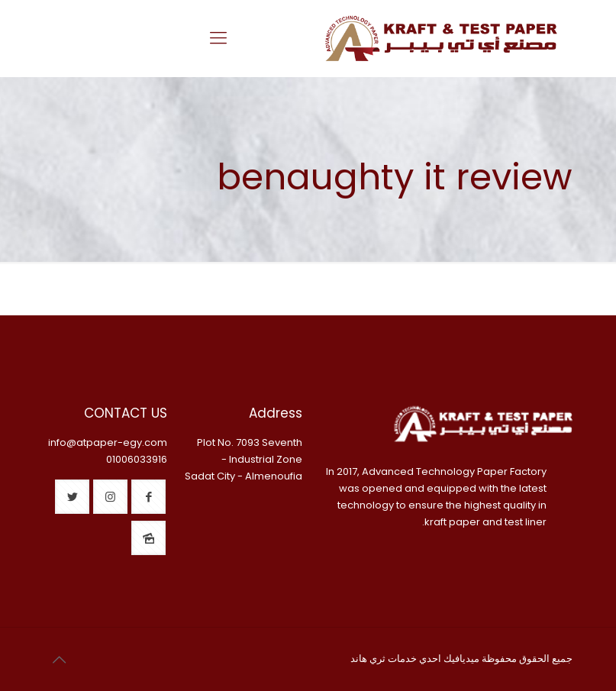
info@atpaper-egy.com (108, 442)
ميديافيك (461, 659)
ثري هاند (368, 659)
